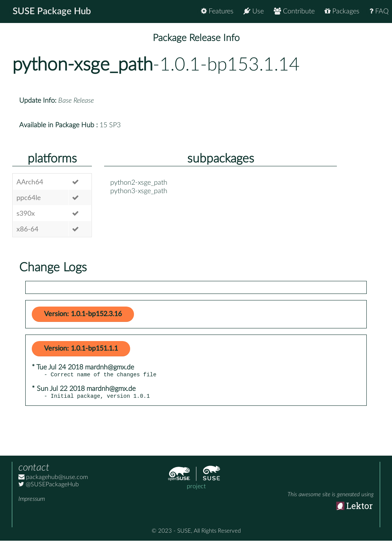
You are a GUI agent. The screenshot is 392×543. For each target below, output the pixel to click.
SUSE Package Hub (52, 11)
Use (254, 11)
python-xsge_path (82, 65)
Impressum (32, 501)
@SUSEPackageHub (49, 487)
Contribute (294, 11)
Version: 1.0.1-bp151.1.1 (81, 349)
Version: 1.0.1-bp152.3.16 (83, 314)
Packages (342, 11)
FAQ (379, 11)
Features (217, 11)
